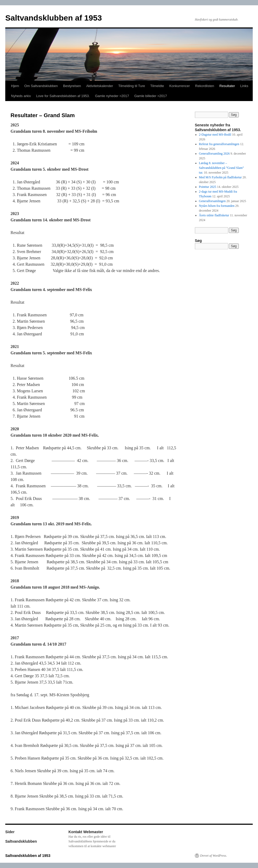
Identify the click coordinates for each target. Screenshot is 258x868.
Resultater (227, 86)
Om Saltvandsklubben (41, 86)
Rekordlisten (205, 86)
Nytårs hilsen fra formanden (217, 206)
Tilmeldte (157, 86)
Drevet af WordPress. (214, 856)
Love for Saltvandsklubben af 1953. (63, 96)
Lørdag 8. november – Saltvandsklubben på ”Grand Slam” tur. (222, 168)
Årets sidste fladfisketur (214, 215)
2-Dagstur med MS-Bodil (215, 135)
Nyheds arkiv (21, 96)
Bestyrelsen (72, 86)
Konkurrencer (180, 86)
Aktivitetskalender (100, 86)
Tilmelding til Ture (132, 86)
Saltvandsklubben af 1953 (54, 18)
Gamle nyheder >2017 (112, 96)
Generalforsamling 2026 (214, 154)
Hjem (15, 86)
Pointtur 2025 (208, 187)
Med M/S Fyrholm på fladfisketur (220, 177)
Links (244, 86)
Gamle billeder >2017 (151, 96)
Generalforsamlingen (212, 201)
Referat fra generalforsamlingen (219, 144)
